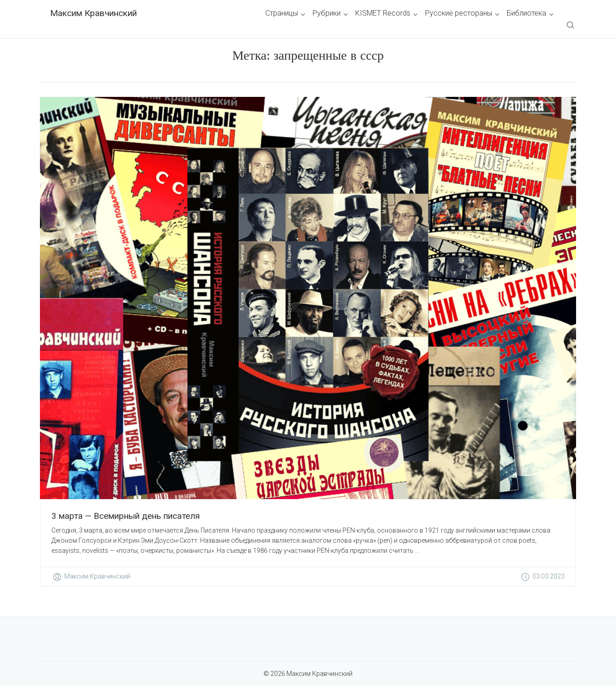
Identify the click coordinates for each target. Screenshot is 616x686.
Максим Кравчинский (93, 13)
